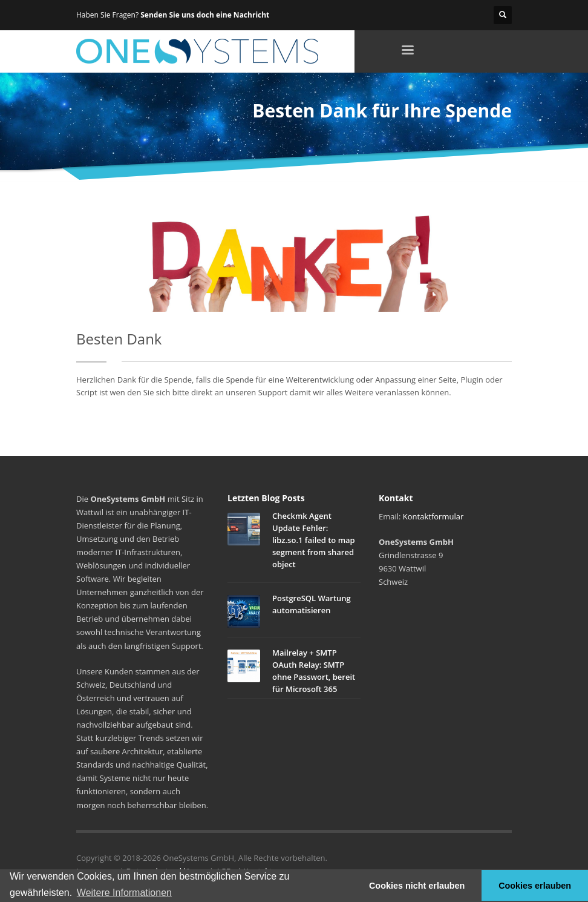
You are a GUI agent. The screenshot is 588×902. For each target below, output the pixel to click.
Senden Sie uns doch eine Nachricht (205, 15)
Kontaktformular (433, 516)
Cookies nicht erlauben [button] (417, 886)
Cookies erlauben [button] (535, 886)
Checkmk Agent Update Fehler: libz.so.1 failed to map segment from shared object (314, 540)
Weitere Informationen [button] (124, 893)
